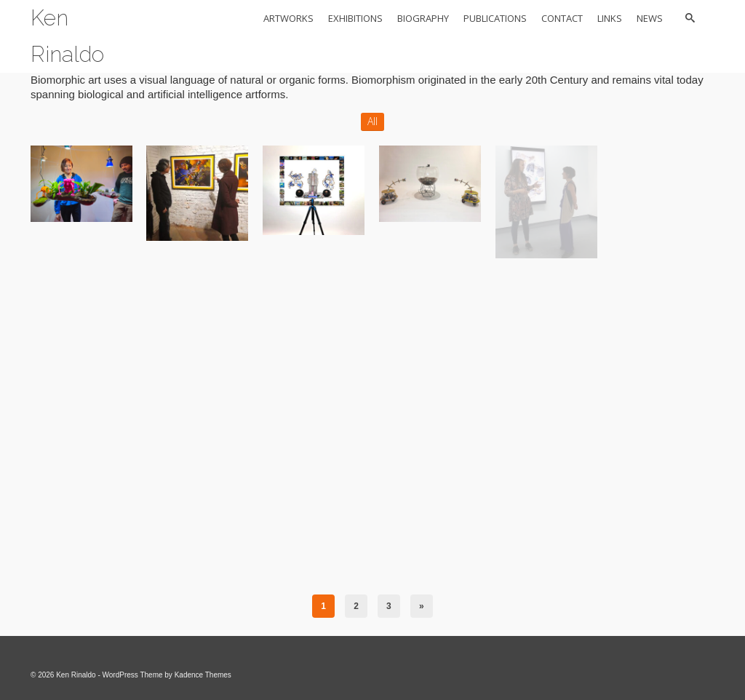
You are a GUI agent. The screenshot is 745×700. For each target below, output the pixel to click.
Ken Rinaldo (67, 36)
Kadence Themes (203, 675)
